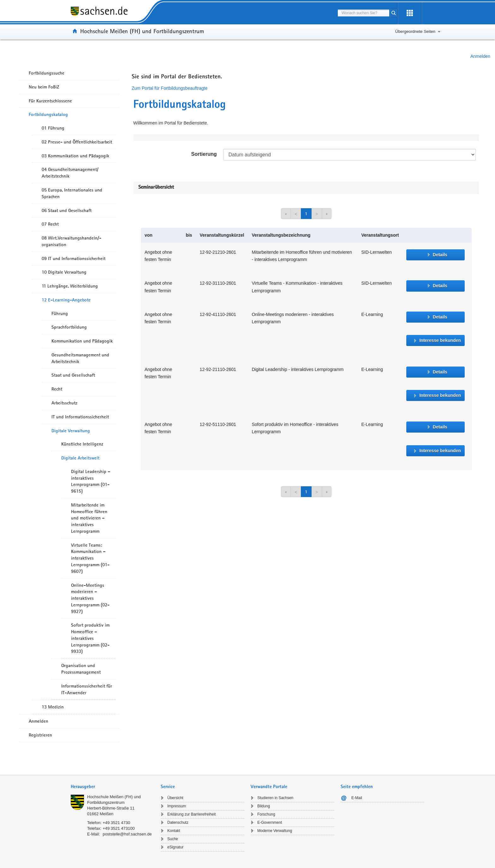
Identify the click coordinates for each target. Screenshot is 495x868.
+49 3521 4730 (116, 823)
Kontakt (174, 831)
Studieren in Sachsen (275, 798)
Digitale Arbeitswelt (80, 458)
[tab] (113, 787)
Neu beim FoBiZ (44, 87)
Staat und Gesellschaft (73, 375)
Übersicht (175, 798)
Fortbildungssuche (47, 73)
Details (440, 255)
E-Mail (357, 798)
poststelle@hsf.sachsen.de (127, 834)
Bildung (264, 806)
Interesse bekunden (440, 340)
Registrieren (40, 735)
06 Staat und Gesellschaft (67, 210)
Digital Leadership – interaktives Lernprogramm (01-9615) (91, 481)
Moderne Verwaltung (275, 831)
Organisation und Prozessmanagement (81, 669)
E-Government (270, 822)
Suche (173, 839)
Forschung (266, 814)
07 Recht (50, 224)
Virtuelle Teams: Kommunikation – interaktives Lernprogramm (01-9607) (90, 558)
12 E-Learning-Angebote (66, 300)
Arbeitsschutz (64, 403)
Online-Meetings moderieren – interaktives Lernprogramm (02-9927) (90, 598)
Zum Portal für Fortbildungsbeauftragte (170, 88)
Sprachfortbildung (69, 327)
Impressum (177, 806)
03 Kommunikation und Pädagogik (75, 156)
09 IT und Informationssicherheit (74, 258)
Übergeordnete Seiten (415, 31)
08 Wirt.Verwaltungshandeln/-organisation (72, 241)
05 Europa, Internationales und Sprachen (72, 193)
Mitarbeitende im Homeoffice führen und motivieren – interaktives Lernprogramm (89, 518)
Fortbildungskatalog (48, 114)
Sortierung (204, 154)
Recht (57, 389)
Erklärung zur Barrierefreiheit (191, 814)
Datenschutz (178, 822)
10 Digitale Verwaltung (64, 272)
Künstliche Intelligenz (82, 444)
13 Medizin (53, 707)
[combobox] (364, 13)
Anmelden (480, 56)
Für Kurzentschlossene (50, 101)
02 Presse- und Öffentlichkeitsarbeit (77, 142)
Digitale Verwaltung (71, 431)
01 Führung (53, 128)
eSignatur (175, 847)
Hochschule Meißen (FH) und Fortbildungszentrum (142, 31)
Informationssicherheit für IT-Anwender (87, 689)
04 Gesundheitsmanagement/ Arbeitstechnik (70, 173)
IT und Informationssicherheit (80, 417)
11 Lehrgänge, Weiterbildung (70, 286)
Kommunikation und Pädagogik (82, 341)
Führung (60, 313)
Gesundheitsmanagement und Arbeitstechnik (80, 358)
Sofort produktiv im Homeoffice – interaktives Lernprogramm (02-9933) (90, 638)
